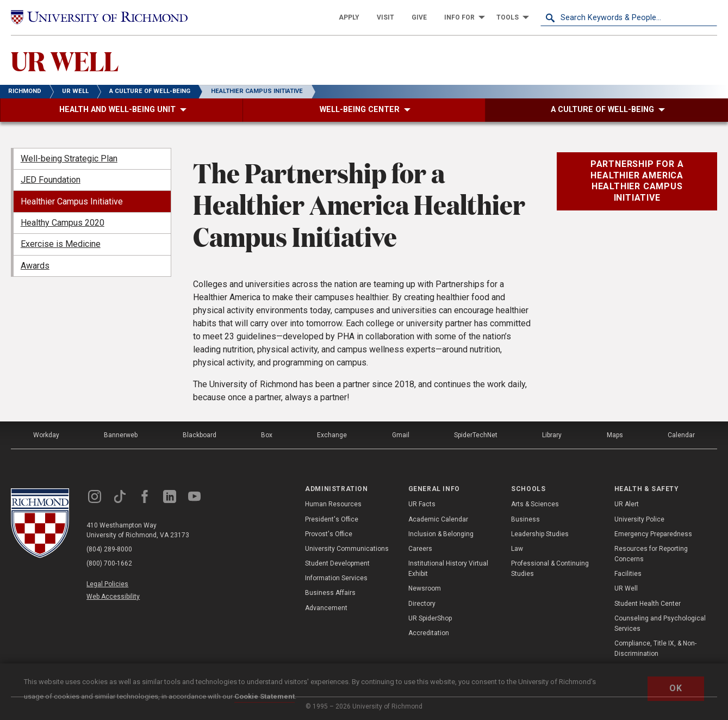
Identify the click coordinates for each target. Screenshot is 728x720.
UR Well (626, 588)
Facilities (628, 574)
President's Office (332, 519)
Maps (615, 435)
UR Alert (627, 504)
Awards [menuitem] (35, 266)
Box (267, 435)
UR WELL (65, 60)
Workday (46, 435)
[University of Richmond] (99, 18)
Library (552, 435)
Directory (422, 604)
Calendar (681, 435)
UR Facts (422, 504)
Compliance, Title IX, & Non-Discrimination (655, 648)
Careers (420, 549)
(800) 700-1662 (109, 563)
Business (525, 519)
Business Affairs (330, 593)
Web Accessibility (113, 597)
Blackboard (200, 435)
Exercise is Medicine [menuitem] (61, 244)
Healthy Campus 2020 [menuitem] (63, 223)
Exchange (332, 435)
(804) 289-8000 (109, 549)
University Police (639, 519)
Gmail (401, 435)
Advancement (326, 608)
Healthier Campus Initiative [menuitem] (72, 201)
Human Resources (333, 504)
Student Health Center (648, 604)
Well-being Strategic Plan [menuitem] (69, 159)
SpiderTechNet (476, 435)
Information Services (336, 578)
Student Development (337, 563)
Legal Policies (107, 584)
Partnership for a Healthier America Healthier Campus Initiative (637, 181)
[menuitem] (349, 17)
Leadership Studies (540, 534)
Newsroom (425, 588)
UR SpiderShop (430, 618)
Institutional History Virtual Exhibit (448, 569)
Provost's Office (329, 534)
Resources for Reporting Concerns (651, 554)
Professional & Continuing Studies (550, 569)
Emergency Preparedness (653, 534)
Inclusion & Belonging (441, 534)
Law (517, 549)
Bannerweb (121, 435)
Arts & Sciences (535, 504)
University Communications (347, 549)
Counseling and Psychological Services (660, 623)
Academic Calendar (438, 519)
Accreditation (429, 633)
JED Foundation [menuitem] (51, 180)
